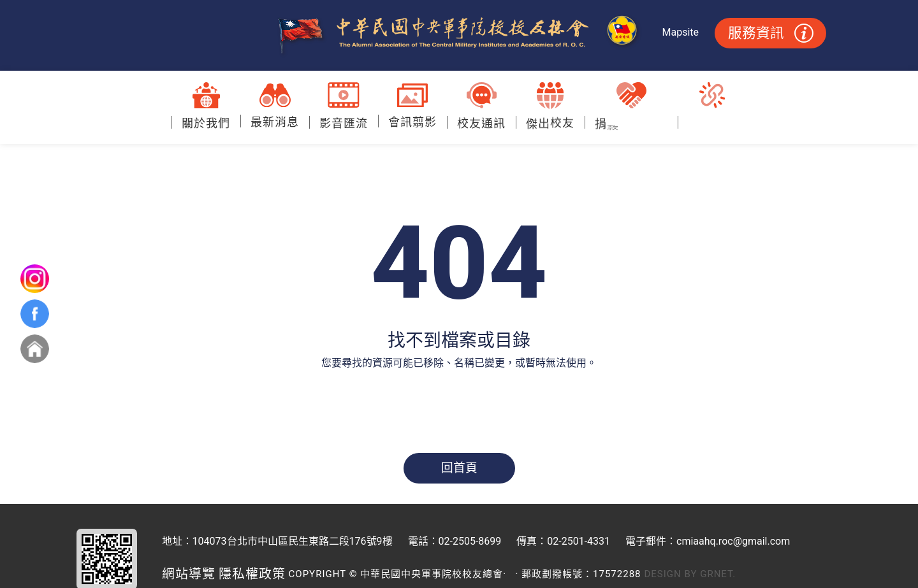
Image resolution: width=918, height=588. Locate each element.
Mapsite (680, 32)
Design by (671, 574)
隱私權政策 (252, 574)
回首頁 (459, 468)
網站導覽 (189, 574)
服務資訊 (771, 33)
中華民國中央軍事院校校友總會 (459, 36)
